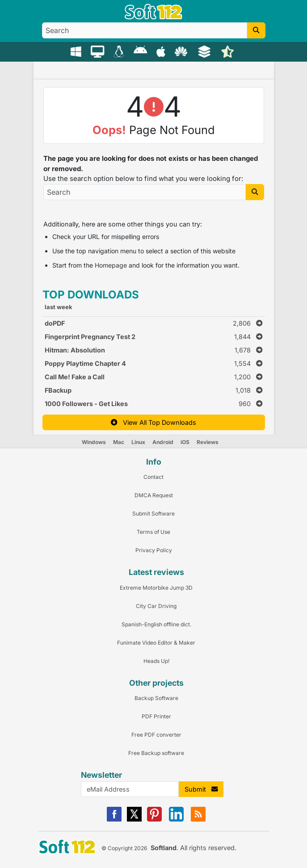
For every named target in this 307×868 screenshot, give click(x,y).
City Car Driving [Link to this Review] (156, 606)
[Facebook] (114, 820)
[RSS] (198, 820)
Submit (201, 789)
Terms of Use (153, 532)
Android (163, 442)
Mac (119, 442)
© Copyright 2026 (124, 848)
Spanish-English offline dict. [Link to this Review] (156, 624)
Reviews (208, 442)
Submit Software (153, 514)
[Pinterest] (154, 820)
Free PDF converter (156, 735)
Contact (153, 477)
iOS (185, 442)
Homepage (111, 265)
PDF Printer (156, 716)
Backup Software (156, 698)
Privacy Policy (154, 550)
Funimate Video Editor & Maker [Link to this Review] (156, 643)
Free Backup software (156, 753)
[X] (134, 820)
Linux (138, 442)
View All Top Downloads (153, 422)
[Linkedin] (176, 820)
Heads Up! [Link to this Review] (156, 661)
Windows (94, 442)
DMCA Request (154, 495)
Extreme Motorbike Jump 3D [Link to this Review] (156, 588)
